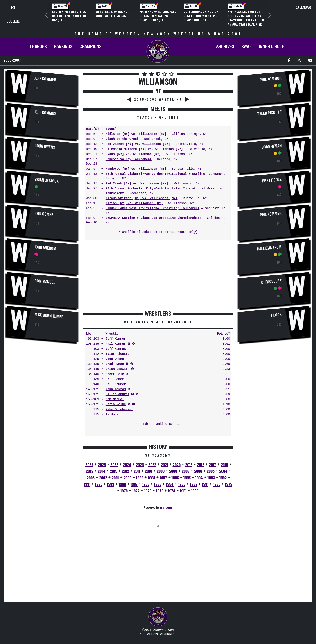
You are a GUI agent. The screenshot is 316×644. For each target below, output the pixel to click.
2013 (114, 471)
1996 (175, 478)
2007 (186, 471)
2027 (89, 465)
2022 (152, 465)
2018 (201, 465)
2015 (89, 471)
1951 (183, 491)
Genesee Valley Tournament (129, 159)
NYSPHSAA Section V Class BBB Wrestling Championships (154, 218)
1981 (205, 485)
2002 (103, 478)
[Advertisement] (43, 381)
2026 (102, 465)
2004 (223, 471)
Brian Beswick (47, 181)
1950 (195, 491)
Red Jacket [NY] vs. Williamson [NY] (138, 144)
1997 (163, 478)
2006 (198, 471)
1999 (140, 478)
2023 (140, 465)
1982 (194, 485)
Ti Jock (112, 415)
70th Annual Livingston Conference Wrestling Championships (201, 16)
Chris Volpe (116, 404)
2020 (177, 465)
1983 (182, 485)
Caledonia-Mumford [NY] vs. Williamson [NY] (144, 149)
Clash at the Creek (122, 139)
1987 (134, 485)
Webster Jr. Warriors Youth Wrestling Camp (112, 14)
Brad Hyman (115, 364)
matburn (166, 508)
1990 (99, 485)
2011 (137, 471)
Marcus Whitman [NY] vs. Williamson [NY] (142, 198)
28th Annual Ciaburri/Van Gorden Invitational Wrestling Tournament (165, 174)
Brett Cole (115, 374)
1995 (187, 478)
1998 (152, 478)
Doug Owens (45, 147)
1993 (211, 478)
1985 (158, 485)
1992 (223, 478)
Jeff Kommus (45, 113)
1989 (110, 485)
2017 (213, 465)
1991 (87, 485)
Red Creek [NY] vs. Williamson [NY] (137, 184)
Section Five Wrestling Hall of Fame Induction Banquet (69, 16)
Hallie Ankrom (118, 394)
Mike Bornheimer (49, 316)
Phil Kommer (116, 384)
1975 (160, 491)
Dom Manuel (45, 282)
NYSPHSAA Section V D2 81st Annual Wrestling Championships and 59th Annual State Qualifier (246, 18)
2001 (115, 478)
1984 (170, 485)
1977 (136, 491)
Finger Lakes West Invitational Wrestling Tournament (153, 208)
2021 (164, 465)
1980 (217, 485)
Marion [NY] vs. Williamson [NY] (134, 203)
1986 (146, 485)
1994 (199, 478)
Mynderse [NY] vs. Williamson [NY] (136, 169)
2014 (101, 471)
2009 (161, 471)
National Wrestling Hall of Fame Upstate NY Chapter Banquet (158, 16)
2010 (148, 471)
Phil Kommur (116, 344)
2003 (91, 478)
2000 (127, 478)
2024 (127, 465)
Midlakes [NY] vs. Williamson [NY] (136, 134)
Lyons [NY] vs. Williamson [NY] (133, 154)
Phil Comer (44, 214)
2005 (211, 471)
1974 (172, 491)
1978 (124, 491)
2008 (173, 471)
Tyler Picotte (118, 354)
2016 (224, 465)
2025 (114, 465)
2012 (125, 471)
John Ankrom (45, 248)
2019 (189, 465)
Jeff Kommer (45, 79)
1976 (148, 491)
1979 (229, 485)
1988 (122, 485)
